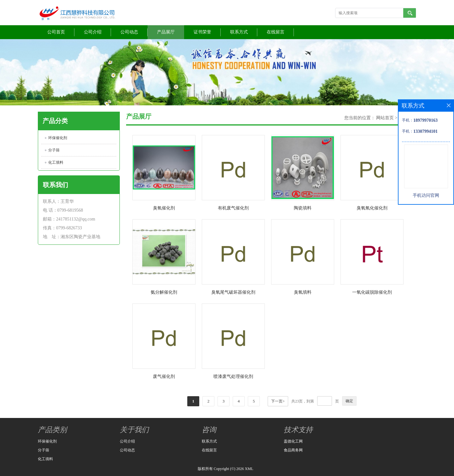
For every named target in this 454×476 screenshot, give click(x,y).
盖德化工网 (293, 441)
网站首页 (385, 118)
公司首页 (56, 32)
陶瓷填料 (303, 208)
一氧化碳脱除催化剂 (372, 292)
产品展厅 (166, 32)
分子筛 (54, 150)
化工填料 (56, 162)
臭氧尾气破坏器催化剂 (233, 292)
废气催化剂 (164, 376)
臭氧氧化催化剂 (372, 208)
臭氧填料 (303, 292)
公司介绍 (93, 32)
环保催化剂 (58, 138)
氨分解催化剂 (164, 292)
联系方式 (239, 32)
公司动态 (129, 32)
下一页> (278, 401)
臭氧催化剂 (164, 208)
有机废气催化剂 (233, 208)
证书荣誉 (202, 32)
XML (249, 469)
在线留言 (276, 32)
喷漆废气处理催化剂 (233, 376)
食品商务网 (293, 450)
